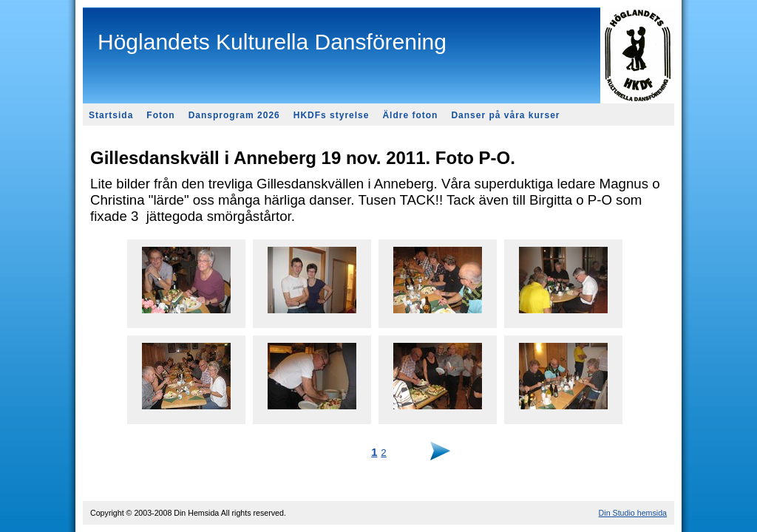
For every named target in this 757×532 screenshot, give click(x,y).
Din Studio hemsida (633, 513)
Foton (160, 115)
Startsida (111, 115)
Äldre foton (410, 115)
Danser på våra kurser (505, 115)
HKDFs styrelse (332, 115)
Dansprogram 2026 (234, 115)
